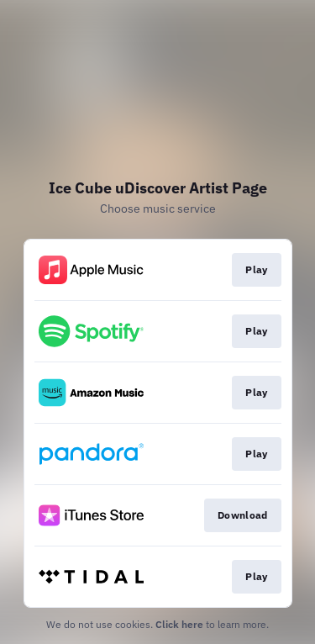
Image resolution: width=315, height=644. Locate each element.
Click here (179, 624)
